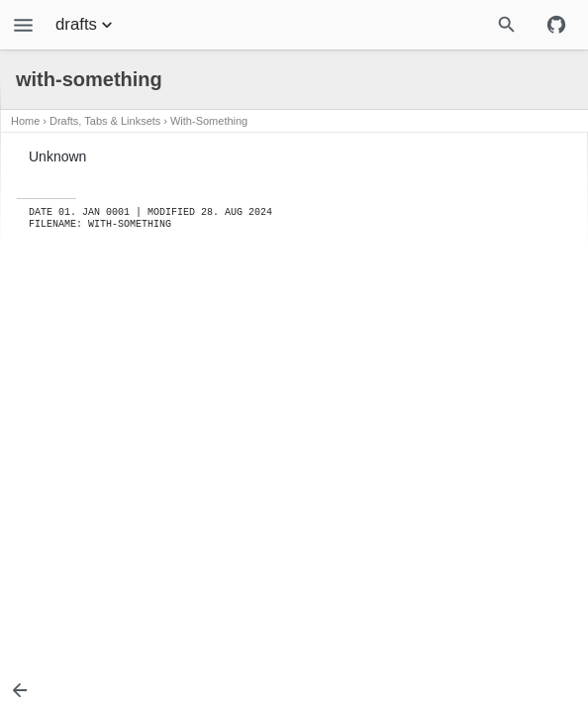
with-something (209, 121)
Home (25, 121)
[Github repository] (556, 25)
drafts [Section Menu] (86, 25)
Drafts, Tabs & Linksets (105, 121)
